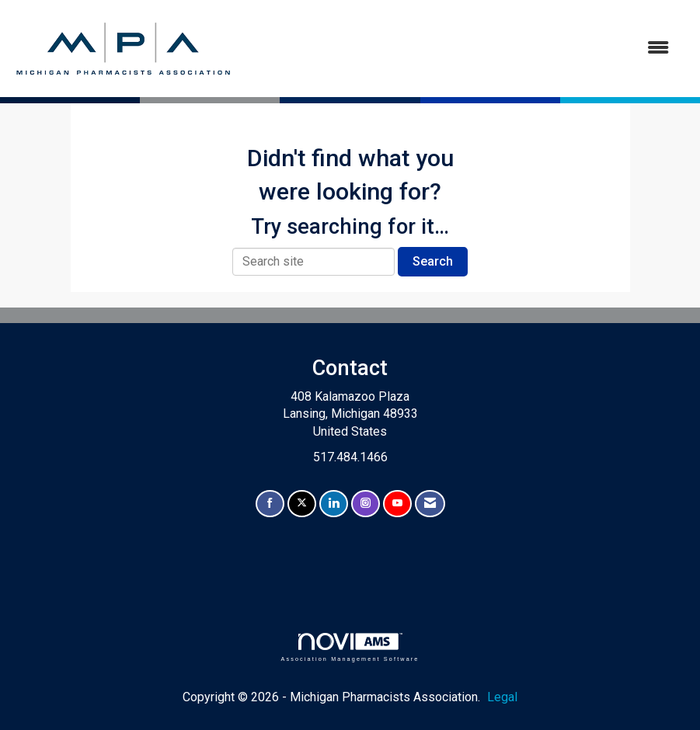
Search (433, 261)
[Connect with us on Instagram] (366, 504)
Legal (502, 697)
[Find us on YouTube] (397, 504)
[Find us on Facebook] (270, 504)
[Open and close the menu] (460, 49)
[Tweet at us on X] (302, 504)
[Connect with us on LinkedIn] (334, 504)
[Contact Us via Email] (430, 504)
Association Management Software (350, 647)
